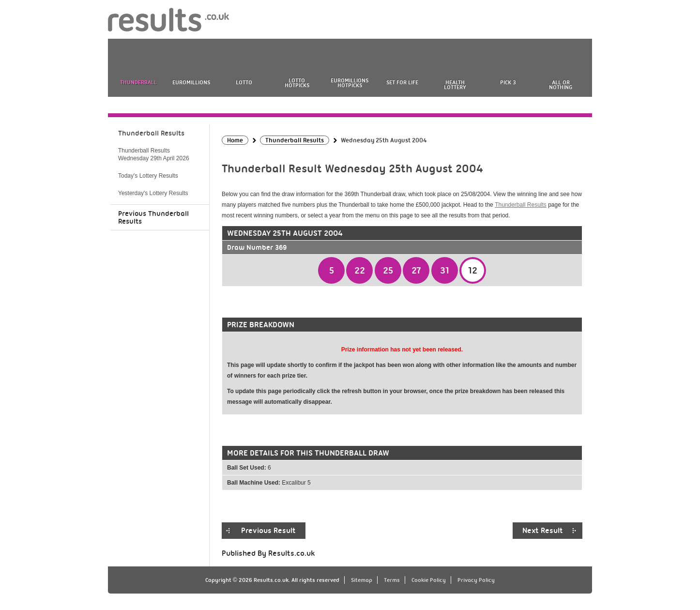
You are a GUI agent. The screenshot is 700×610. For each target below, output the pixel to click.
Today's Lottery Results (148, 176)
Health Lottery (455, 85)
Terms (392, 580)
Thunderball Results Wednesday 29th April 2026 (154, 154)
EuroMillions (191, 82)
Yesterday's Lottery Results (153, 193)
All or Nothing (561, 85)
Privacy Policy (476, 580)
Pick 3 (508, 82)
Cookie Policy (429, 580)
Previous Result (268, 531)
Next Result (543, 531)
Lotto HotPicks (297, 83)
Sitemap (362, 580)
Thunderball (138, 82)
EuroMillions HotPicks (350, 83)
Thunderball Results (521, 205)
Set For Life (402, 82)
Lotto (244, 82)
